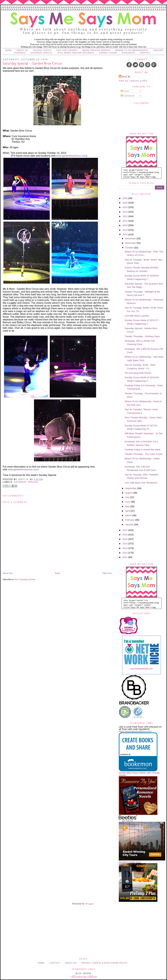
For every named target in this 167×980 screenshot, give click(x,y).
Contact (145, 53)
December (131, 238)
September (131, 488)
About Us (22, 50)
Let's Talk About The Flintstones (141, 483)
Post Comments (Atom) (25, 579)
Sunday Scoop (108, 53)
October (130, 248)
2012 (125, 553)
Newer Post (8, 573)
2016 (125, 535)
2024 (125, 207)
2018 (125, 234)
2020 (125, 225)
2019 (125, 230)
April (128, 511)
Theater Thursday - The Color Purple (144, 454)
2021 (125, 221)
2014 (125, 544)
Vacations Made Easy (130, 862)
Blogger (90, 904)
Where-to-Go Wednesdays (132, 50)
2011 (125, 557)
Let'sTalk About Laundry (137, 316)
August (129, 493)
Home (8, 50)
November (131, 243)
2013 (125, 548)
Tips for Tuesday (67, 50)
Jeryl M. (126, 77)
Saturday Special (42, 53)
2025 (125, 203)
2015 (125, 539)
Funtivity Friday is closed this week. (143, 450)
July (128, 497)
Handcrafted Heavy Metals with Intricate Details (139, 774)
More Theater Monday (96, 50)
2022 (125, 216)
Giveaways (128, 53)
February (130, 520)
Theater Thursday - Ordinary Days (142, 336)
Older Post (107, 573)
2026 (125, 198)
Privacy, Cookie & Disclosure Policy (105, 963)
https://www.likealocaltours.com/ (135, 731)
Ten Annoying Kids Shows (138, 373)
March (129, 515)
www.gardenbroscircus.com (71, 156)
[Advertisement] (83, 917)
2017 (125, 530)
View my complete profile (133, 81)
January (130, 524)
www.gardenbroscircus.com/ (23, 469)
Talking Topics (42, 50)
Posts (125, 91)
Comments (128, 96)
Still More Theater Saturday (76, 53)
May (128, 506)
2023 (125, 212)
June (128, 502)
